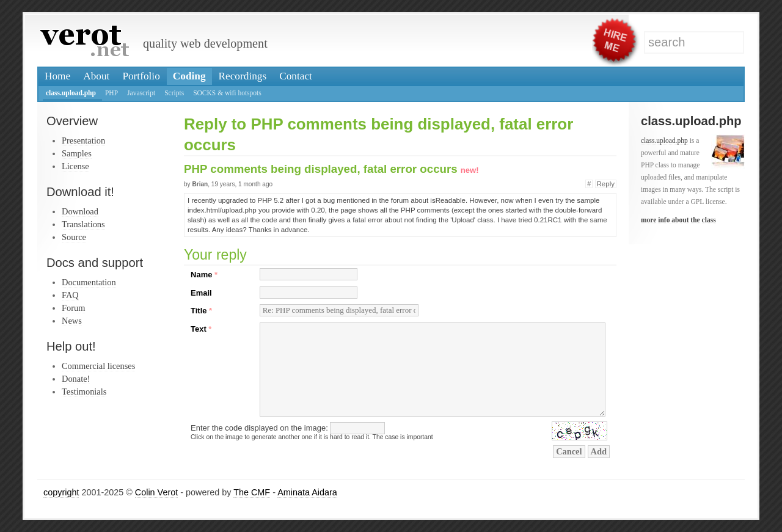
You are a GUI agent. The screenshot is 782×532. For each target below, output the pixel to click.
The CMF (252, 492)
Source (74, 237)
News (72, 321)
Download (80, 211)
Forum (73, 308)
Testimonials (84, 392)
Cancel (569, 451)
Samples (77, 153)
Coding (189, 76)
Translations (83, 224)
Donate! (76, 379)
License (75, 166)
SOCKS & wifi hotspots (227, 93)
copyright (61, 492)
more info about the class (678, 220)
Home (57, 76)
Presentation (83, 140)
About (96, 76)
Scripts (174, 93)
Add (599, 451)
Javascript (141, 93)
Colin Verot (156, 492)
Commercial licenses (98, 366)
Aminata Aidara (307, 492)
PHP (111, 93)
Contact (296, 76)
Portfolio (141, 76)
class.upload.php (71, 93)
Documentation (89, 282)
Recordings (243, 76)
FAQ (70, 295)
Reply (606, 184)
